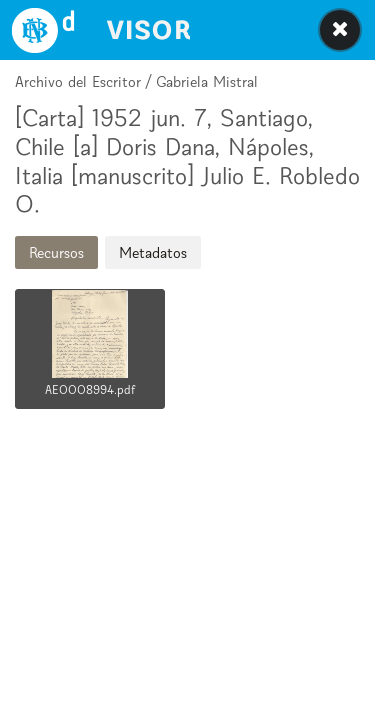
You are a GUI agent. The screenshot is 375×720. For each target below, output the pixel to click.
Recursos (56, 252)
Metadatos (153, 252)
